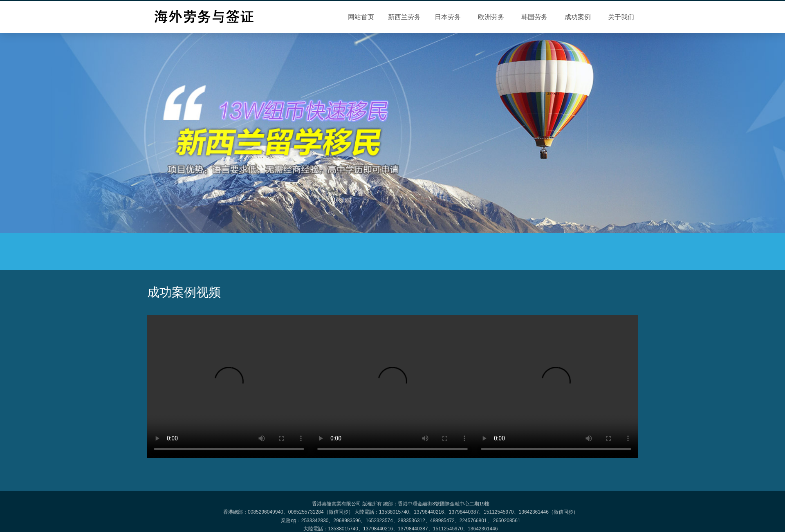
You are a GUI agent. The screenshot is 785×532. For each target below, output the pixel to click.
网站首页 (361, 17)
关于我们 (621, 17)
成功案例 (578, 17)
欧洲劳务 (491, 17)
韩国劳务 (534, 17)
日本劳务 (448, 17)
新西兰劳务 (404, 17)
